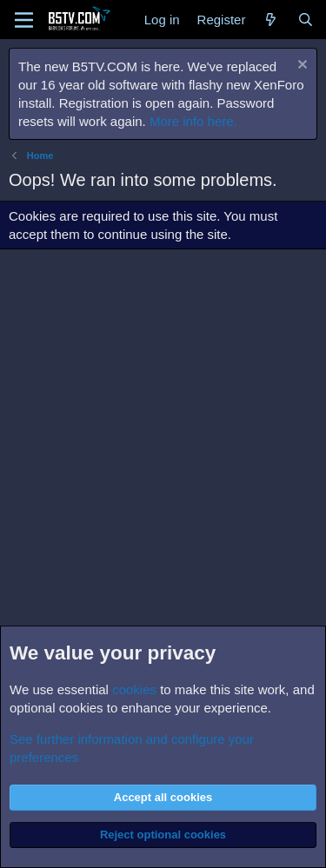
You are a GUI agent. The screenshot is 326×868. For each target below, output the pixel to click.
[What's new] (271, 20)
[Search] (306, 20)
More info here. (193, 121)
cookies (134, 689)
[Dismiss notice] (300, 66)
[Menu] (24, 20)
